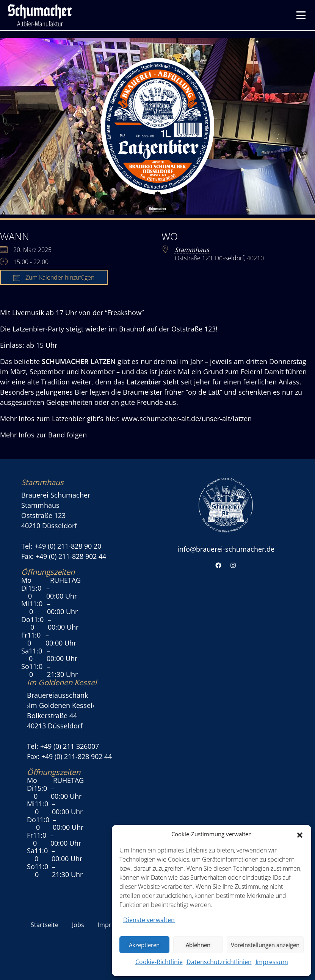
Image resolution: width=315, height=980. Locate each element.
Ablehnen (198, 945)
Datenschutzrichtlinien (219, 962)
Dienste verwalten (149, 920)
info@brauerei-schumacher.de (226, 549)
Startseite (45, 925)
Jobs (78, 925)
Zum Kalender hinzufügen (54, 277)
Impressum (272, 962)
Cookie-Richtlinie (159, 962)
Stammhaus (192, 250)
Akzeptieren (144, 945)
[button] (300, 834)
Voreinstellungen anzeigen (265, 945)
